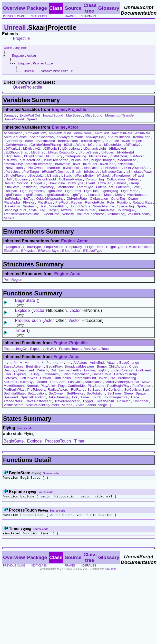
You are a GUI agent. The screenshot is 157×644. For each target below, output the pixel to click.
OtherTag (118, 204)
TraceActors (13, 406)
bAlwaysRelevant (70, 142)
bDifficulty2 (31, 154)
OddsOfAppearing (50, 204)
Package (37, 8)
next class (39, 16)
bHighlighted (34, 162)
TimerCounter (85, 215)
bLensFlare (80, 165)
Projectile (21, 38)
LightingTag (109, 196)
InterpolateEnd (85, 383)
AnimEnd (97, 368)
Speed (32, 125)
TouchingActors (116, 403)
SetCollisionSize (136, 395)
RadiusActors (58, 395)
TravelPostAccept (38, 406)
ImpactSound (53, 121)
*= (16, 368)
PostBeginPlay (118, 391)
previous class (14, 16)
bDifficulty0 (132, 150)
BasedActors (13, 372)
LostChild (75, 387)
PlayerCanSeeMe (71, 391)
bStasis (53, 181)
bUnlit (8, 185)
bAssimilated (45, 146)
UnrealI (15, 27)
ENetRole (11, 256)
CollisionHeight (45, 185)
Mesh (119, 200)
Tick (75, 403)
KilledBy (26, 387)
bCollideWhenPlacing (45, 150)
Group (134, 189)
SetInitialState (14, 399)
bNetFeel (90, 169)
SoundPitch (58, 212)
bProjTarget (30, 177)
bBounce (112, 146)
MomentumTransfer (120, 121)
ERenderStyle (49, 256)
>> (68, 368)
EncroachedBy (70, 376)
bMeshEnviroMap (39, 169)
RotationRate (142, 208)
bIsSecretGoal (31, 165)
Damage (10, 121)
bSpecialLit (36, 181)
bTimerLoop (121, 181)
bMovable (63, 169)
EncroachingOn (15, 354)
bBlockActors (68, 146)
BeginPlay (54, 372)
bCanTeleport (132, 146)
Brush (77, 177)
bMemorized (127, 165)
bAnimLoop (142, 142)
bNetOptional (14, 173)
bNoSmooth (112, 173)
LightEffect (73, 196)
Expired (20, 379)
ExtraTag (105, 189)
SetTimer (114, 399)
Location (95, 200)
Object (21, 49)
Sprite (141, 212)
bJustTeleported (56, 165)
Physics (29, 208)
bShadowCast (113, 177)
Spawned (11, 403)
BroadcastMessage (79, 372)
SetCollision (112, 395)
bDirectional (71, 154)
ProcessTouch (28, 326)
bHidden (108, 158)
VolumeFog (116, 219)
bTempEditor (85, 181)
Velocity (68, 219)
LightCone (54, 196)
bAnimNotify (13, 146)
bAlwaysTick (95, 142)
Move (146, 387)
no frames (88, 16)
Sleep (129, 399)
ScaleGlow (12, 212)
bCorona (95, 150)
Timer (20, 336)
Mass (108, 200)
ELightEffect (94, 252)
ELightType (115, 252)
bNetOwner (35, 173)
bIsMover (137, 162)
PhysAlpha (12, 208)
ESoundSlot (71, 256)
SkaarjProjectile (57, 76)
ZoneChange (97, 410)
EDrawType (32, 252)
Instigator (30, 192)
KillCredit (10, 387)
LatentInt (123, 192)
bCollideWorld (75, 150)
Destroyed (26, 376)
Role (110, 208)
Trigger (88, 406)
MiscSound (94, 121)
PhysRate (45, 208)
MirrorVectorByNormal (122, 387)
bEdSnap (38, 158)
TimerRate (106, 215)
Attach (112, 368)
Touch (106, 354)
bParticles (11, 177)
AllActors (80, 368)
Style (33, 215)
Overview (14, 8)
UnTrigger (141, 406)
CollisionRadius (71, 185)
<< (55, 368)
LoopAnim (57, 387)
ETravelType (93, 256)
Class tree (90, 8)
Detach (42, 376)
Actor (32, 58)
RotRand (78, 395)
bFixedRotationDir (62, 158)
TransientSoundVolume (21, 219)
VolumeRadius (139, 219)
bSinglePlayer (14, 181)
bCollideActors (15, 150)
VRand (67, 410)
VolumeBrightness (91, 219)
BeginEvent (35, 372)
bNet (77, 169)
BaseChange (129, 368)
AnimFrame (83, 138)
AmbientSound (60, 138)
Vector (74, 326)
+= (27, 368)
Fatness (120, 189)
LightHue (91, 196)
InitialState (12, 192)
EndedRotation (122, 376)
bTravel (138, 181)
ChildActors (117, 372)
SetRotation (95, 399)
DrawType (76, 189)
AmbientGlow (36, 138)
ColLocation (116, 185)
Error (7, 379)
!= (5, 368)
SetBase (94, 395)
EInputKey (74, 252)
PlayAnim (48, 391)
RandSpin (91, 354)
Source (73, 8)
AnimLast (102, 138)
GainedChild (102, 379)
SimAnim (30, 212)
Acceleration (13, 138)
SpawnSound (14, 125)
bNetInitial (125, 169)
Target (53, 215)
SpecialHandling (33, 403)
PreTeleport (36, 395)
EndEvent (143, 376)
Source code (25, 434)
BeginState (25, 306)
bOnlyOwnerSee (137, 173)
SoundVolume (104, 212)
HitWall (51, 354)
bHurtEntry (54, 162)
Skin (43, 212)
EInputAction (54, 252)
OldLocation (99, 204)
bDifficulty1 (12, 154)
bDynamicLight (95, 154)
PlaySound (96, 391)
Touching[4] (126, 215)
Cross (134, 372)
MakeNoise (94, 387)
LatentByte (85, 192)
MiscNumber (136, 200)
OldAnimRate (77, 204)
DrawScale (57, 189)
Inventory (47, 192)
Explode (22, 316)
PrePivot (62, 208)
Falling (34, 379)
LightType (78, 200)
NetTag (28, 204)
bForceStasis (89, 158)
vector (39, 316)
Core (8, 49)
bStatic (67, 181)
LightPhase (12, 200)
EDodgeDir (12, 252)
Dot (53, 376)
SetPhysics (75, 399)
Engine (18, 58)
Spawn (141, 399)
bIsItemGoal (98, 162)
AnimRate (143, 138)
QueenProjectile (27, 93)
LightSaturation (56, 200)
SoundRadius (80, 212)
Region (76, 208)
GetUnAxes (28, 383)
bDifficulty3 (51, 154)
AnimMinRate (122, 138)
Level (136, 192)
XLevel (9, 223)
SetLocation (37, 399)
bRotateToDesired (56, 177)
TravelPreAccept (67, 406)
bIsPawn (10, 165)
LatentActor (65, 192)
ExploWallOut (30, 121)
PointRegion (13, 285)
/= (48, 368)
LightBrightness (32, 196)
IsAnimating (127, 383)
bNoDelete (92, 173)
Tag (43, 215)
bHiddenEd (125, 158)
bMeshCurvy (13, 169)
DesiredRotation (16, 189)
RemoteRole (94, 208)
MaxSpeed (74, 121)
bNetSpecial (72, 173)
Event (91, 189)
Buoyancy (23, 185)
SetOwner (56, 399)
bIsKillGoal (119, 162)
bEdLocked (117, 154)
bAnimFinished (119, 142)
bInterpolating (76, 162)
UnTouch (124, 406)
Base (29, 146)
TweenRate (50, 219)
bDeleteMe (112, 150)
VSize (80, 410)
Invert (103, 383)
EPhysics (28, 256)
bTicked (103, 181)
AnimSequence (15, 142)
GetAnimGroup (126, 379)
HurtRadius (62, 383)
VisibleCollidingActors (43, 410)
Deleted (134, 185)
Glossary (109, 8)
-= (37, 368)
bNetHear (107, 169)
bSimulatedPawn (139, 177)
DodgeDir (38, 189)
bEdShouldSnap (16, 158)
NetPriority (12, 204)
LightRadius (33, 200)
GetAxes (10, 383)
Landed (41, 387)
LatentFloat (105, 192)
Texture (66, 215)
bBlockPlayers (92, 146)
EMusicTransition (139, 252)
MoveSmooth (14, 391)
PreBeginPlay (14, 395)
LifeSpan (10, 196)
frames (70, 16)
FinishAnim (50, 379)
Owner (133, 204)
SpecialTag (126, 212)
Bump (101, 372)
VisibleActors (13, 410)
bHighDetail (12, 162)
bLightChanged (103, 165)
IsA (113, 383)
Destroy (9, 376)
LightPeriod (130, 196)
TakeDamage (59, 403)
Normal (32, 391)
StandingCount (15, 215)
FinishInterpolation (76, 379)
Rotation (123, 208)
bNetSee (53, 173)
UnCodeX (111, 577)
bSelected (92, 177)
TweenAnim (105, 406)
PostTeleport (142, 391)
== (62, 368)
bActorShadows (42, 142)
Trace (135, 403)
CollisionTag (95, 185)
